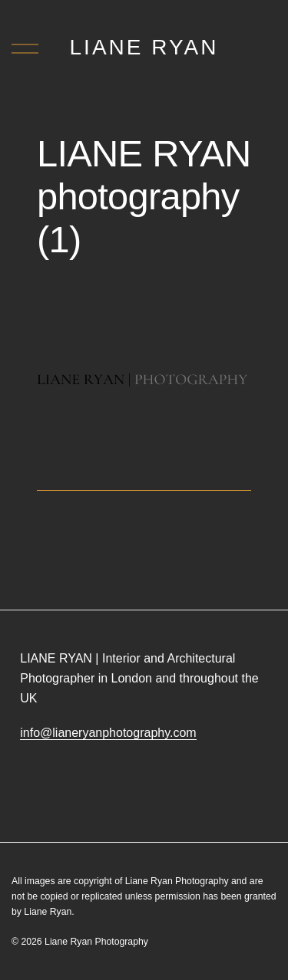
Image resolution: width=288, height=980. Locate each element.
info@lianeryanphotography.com (108, 733)
